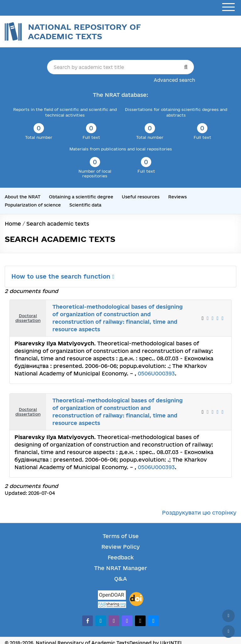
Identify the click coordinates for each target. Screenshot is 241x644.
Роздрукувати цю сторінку (199, 513)
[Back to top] (228, 616)
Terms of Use (121, 536)
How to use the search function (63, 276)
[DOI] (136, 599)
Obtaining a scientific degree (81, 197)
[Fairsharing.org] (112, 605)
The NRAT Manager (121, 568)
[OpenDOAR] (112, 596)
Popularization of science (33, 205)
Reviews (177, 197)
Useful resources (141, 197)
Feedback (121, 557)
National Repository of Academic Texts (84, 31)
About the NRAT (23, 197)
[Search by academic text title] (120, 67)
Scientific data (85, 205)
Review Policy (120, 547)
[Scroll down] (228, 631)
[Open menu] (228, 7)
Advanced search (174, 80)
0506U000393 (156, 373)
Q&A (120, 579)
